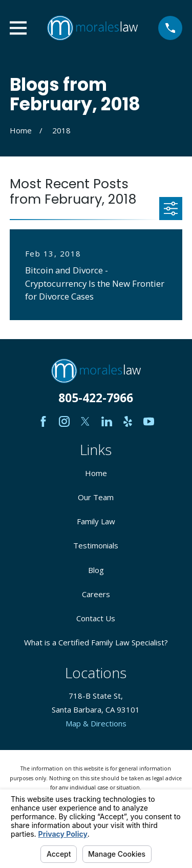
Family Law (96, 521)
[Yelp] (128, 421)
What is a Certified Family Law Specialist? (96, 642)
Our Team (96, 497)
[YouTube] (149, 421)
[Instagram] (64, 421)
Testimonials (96, 545)
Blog (96, 570)
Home (96, 473)
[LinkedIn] (107, 421)
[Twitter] (85, 421)
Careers (96, 594)
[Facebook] (43, 421)
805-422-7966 (96, 398)
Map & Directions (96, 723)
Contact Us (96, 618)
